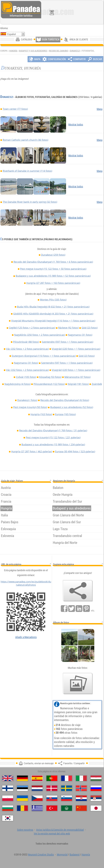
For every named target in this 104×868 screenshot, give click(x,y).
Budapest (75, 854)
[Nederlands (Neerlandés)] (37, 788)
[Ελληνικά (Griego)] (37, 808)
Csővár (26, 377)
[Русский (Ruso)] (96, 788)
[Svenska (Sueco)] (67, 788)
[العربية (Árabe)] (67, 808)
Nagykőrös (40, 335)
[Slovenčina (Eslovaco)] (52, 798)
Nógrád (78, 384)
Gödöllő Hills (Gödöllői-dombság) (53, 314)
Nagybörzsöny (17, 384)
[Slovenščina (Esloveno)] (67, 798)
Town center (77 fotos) (15, 109)
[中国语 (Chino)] (81, 808)
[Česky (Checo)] (37, 798)
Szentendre (68, 342)
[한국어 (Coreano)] (8, 818)
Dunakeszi (75, 51)
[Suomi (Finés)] (8, 788)
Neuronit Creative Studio (41, 854)
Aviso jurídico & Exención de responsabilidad (60, 830)
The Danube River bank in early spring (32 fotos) (30, 202)
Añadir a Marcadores (26, 637)
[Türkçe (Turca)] (52, 808)
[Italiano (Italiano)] (81, 778)
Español (12, 34)
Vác (27, 349)
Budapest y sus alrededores (33, 51)
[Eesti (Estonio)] (22, 788)
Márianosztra (77, 377)
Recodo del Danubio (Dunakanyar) (53, 262)
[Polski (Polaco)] (8, 798)
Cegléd (32, 328)
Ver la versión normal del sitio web (52, 833)
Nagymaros (80, 335)
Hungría (13, 51)
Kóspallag (50, 377)
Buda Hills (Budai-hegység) (53, 307)
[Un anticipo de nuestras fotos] (78, 684)
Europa (65, 414)
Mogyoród (62, 854)
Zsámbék (97, 384)
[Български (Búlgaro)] (8, 808)
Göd (90, 328)
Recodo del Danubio (59, 51)
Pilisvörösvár (26, 342)
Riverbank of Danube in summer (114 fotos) (27, 171)
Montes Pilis (53, 300)
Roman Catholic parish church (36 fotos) (25, 140)
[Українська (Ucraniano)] (22, 798)
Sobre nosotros (25, 830)
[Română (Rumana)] (22, 808)
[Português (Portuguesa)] (52, 778)
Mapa (100, 109)
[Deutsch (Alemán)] (22, 778)
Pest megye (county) (53, 269)
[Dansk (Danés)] (52, 788)
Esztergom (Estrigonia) (44, 356)
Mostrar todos (76, 124)
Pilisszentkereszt (49, 384)
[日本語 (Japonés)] (96, 808)
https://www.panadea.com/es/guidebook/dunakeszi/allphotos (26, 583)
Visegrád (76, 349)
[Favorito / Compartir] (78, 591)
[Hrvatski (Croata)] (81, 798)
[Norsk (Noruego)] (81, 788)
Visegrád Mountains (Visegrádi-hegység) (53, 321)
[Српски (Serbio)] (96, 798)
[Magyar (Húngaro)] (96, 778)
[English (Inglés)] (8, 778)
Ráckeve (68, 328)
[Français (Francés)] (67, 778)
